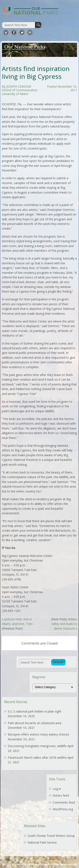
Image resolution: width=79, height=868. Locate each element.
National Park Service (42, 842)
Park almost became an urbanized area (35, 723)
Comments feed (64, 802)
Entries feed (61, 795)
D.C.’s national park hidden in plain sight (35, 711)
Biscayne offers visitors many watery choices (38, 734)
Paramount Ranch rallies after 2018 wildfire (37, 758)
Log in (57, 789)
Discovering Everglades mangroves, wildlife (37, 746)
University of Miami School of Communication (44, 864)
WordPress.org (63, 809)
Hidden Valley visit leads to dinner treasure (64, 624)
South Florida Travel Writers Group (51, 836)
